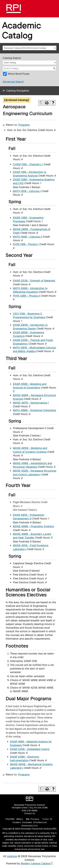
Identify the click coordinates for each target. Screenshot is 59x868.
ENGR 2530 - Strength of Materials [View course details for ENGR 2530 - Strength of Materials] (34, 281)
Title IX (47, 819)
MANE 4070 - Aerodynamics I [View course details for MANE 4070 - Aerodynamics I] (31, 403)
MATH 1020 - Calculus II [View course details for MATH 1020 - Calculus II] (27, 237)
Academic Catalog (22, 30)
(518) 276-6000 (30, 811)
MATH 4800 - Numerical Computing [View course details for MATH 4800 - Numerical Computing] (34, 410)
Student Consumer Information (30, 822)
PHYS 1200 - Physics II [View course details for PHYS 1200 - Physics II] (26, 296)
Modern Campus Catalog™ (37, 863)
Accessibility (30, 826)
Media (20, 819)
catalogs (12, 856)
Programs (24, 125)
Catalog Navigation (18, 91)
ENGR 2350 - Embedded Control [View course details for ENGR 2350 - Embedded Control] (30, 749)
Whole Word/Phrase (19, 74)
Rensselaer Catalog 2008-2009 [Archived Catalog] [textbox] (25, 48)
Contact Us (30, 813)
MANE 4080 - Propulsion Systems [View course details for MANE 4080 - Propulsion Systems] (33, 526)
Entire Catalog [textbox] (10, 63)
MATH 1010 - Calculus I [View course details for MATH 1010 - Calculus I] (27, 191)
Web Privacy (33, 819)
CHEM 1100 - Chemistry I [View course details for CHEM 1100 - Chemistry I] (28, 164)
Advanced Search (13, 82)
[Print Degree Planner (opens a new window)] (41, 103)
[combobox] (30, 48)
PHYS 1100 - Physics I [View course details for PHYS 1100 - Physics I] (26, 244)
